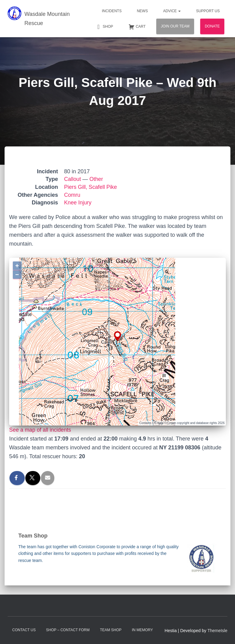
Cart (137, 27)
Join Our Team (175, 26)
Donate (212, 26)
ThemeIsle (217, 631)
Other (97, 179)
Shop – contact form (68, 630)
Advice (172, 11)
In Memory (142, 630)
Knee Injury (78, 203)
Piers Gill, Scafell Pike (91, 187)
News (142, 11)
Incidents (112, 11)
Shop (104, 27)
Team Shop (111, 630)
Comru (72, 195)
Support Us (208, 11)
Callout (73, 179)
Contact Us (24, 630)
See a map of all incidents (41, 430)
